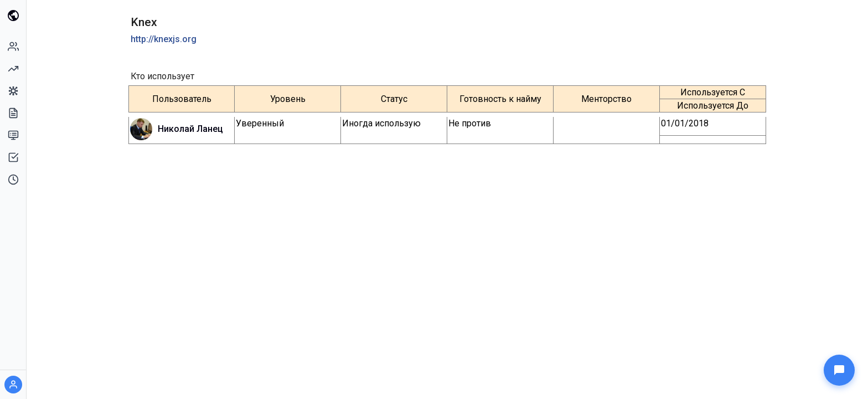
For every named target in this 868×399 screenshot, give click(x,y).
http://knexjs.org (164, 39)
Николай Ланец (190, 129)
